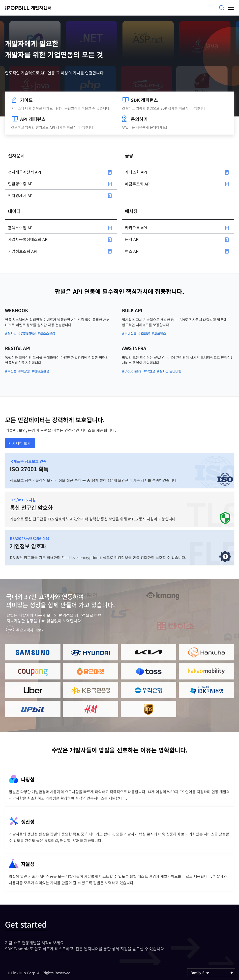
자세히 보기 (21, 443)
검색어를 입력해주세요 (222, 8)
